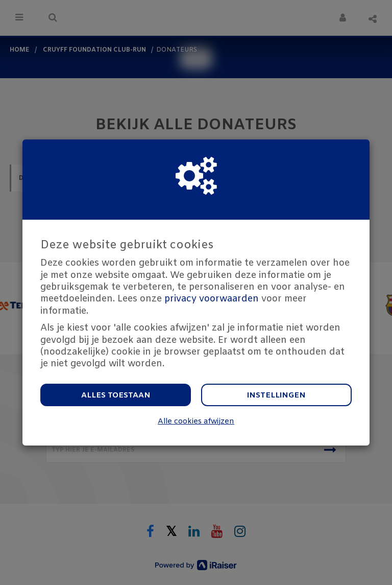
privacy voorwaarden (212, 299)
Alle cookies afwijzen (196, 422)
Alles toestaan (116, 395)
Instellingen (276, 395)
